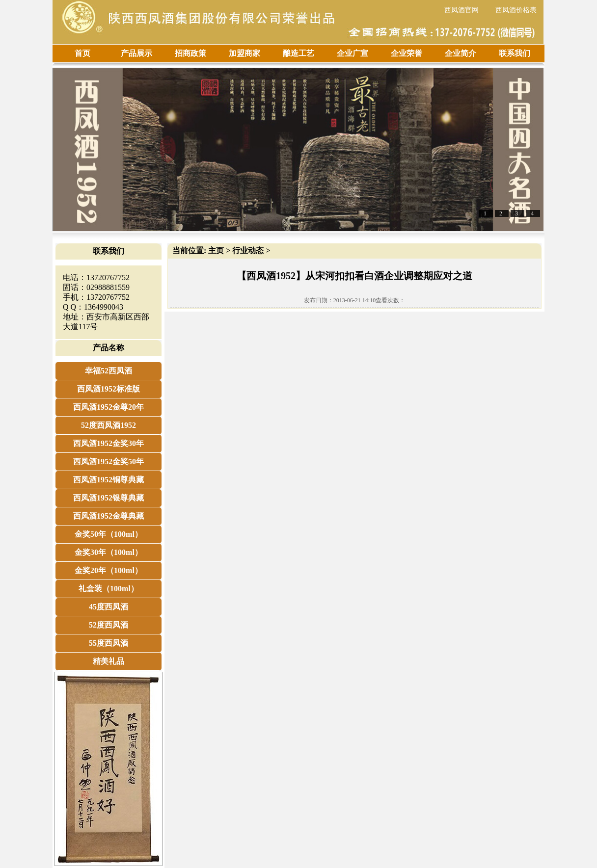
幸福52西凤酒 (109, 371)
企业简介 (461, 53)
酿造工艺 (298, 53)
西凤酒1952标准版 (109, 389)
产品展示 (136, 53)
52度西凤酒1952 (109, 425)
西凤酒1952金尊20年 (109, 407)
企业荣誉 (407, 53)
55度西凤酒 (109, 643)
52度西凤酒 (109, 625)
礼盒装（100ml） (109, 589)
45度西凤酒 (109, 607)
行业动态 (248, 250)
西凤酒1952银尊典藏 (109, 498)
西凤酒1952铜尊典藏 (109, 480)
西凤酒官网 (461, 10)
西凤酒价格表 (516, 10)
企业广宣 (353, 53)
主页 (216, 250)
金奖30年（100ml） (109, 552)
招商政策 (190, 53)
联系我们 (515, 53)
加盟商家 (244, 53)
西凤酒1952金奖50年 (109, 461)
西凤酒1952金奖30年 (109, 443)
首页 (82, 53)
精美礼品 (109, 661)
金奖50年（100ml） (109, 534)
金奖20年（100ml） (109, 570)
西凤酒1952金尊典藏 (109, 516)
